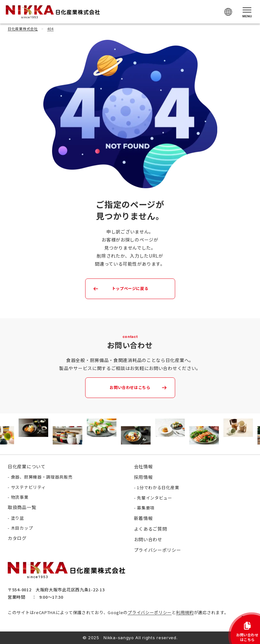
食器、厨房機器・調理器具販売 (42, 477)
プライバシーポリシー (150, 612)
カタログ (17, 538)
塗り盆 (18, 518)
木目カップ (22, 528)
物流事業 (20, 497)
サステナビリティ (28, 487)
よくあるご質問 (151, 529)
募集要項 (146, 508)
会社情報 (143, 466)
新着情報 (143, 518)
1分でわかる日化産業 (158, 487)
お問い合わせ (148, 539)
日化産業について (27, 466)
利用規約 (185, 612)
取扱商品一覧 (22, 507)
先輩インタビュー (155, 498)
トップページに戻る (130, 288)
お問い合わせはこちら (130, 387)
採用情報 (143, 477)
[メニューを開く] (247, 12)
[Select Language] (228, 12)
